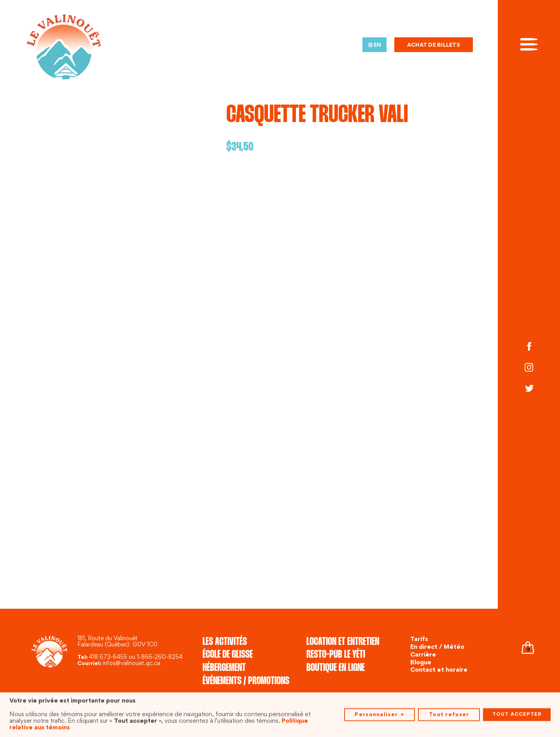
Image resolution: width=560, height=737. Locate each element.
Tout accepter (517, 714)
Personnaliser (379, 714)
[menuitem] (374, 45)
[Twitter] (529, 389)
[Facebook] (529, 348)
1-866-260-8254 (160, 658)
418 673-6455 (108, 658)
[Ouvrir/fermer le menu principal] (529, 44)
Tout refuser (449, 713)
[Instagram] (529, 368)
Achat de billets (434, 45)
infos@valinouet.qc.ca (131, 664)
